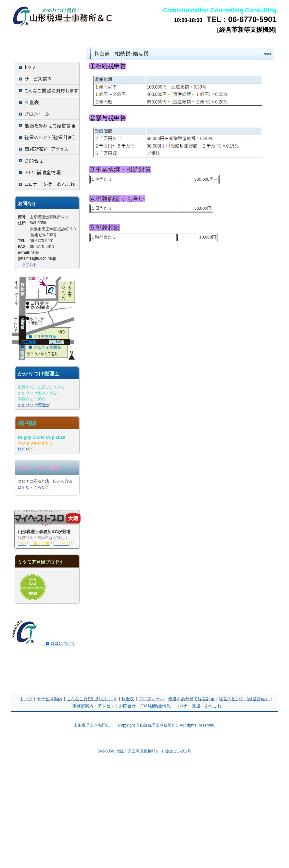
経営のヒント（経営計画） (244, 699)
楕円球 (26, 449)
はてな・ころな (34, 487)
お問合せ (30, 264)
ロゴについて (59, 643)
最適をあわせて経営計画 (191, 699)
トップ (26, 699)
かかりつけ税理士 (36, 405)
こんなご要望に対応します (92, 699)
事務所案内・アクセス (94, 706)
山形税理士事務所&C (92, 725)
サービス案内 (50, 699)
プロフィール (151, 699)
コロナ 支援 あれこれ (198, 706)
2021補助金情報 (156, 706)
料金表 (128, 699)
